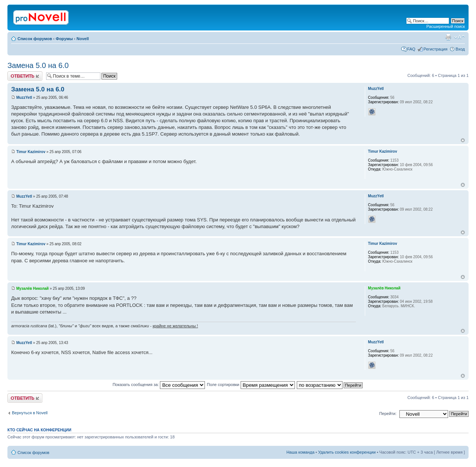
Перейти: (388, 414)
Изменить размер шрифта (459, 37)
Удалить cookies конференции (347, 452)
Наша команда (300, 452)
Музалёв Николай (33, 288)
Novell (83, 39)
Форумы (64, 39)
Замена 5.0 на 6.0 (38, 65)
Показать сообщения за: (159, 385)
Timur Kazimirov (31, 152)
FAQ (411, 49)
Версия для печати (448, 37)
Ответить (25, 76)
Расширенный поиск (446, 26)
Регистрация (435, 49)
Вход (460, 49)
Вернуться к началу (463, 140)
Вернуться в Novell (30, 413)
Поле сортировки (251, 385)
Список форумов (35, 39)
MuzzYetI (24, 98)
